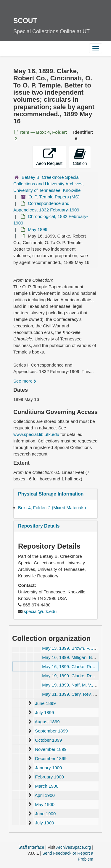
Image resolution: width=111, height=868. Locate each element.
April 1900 (45, 795)
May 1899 (38, 229)
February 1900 (49, 777)
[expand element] (30, 703)
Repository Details (39, 526)
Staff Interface (31, 847)
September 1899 (51, 731)
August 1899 (47, 722)
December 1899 (51, 758)
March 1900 (47, 786)
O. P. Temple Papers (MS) (54, 197)
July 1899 (44, 712)
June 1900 (45, 814)
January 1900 (48, 768)
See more (25, 381)
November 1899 (51, 749)
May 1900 (45, 804)
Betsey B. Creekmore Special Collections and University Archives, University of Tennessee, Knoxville (49, 184)
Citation (80, 157)
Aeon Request (49, 157)
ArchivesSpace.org (74, 847)
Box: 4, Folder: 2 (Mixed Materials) (52, 508)
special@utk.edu (40, 611)
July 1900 (44, 823)
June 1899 (45, 703)
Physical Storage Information (51, 494)
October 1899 (48, 740)
